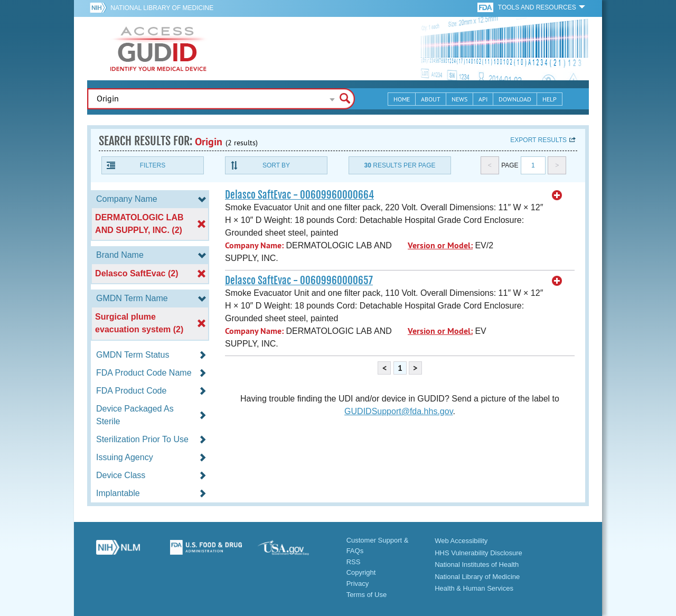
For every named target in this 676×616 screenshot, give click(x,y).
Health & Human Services (474, 588)
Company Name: (254, 245)
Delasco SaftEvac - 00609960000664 (299, 195)
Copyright (361, 572)
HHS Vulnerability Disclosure (478, 553)
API (483, 99)
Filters (153, 165)
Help (550, 99)
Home (402, 99)
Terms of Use (367, 595)
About (431, 99)
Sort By (276, 165)
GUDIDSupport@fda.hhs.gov (398, 411)
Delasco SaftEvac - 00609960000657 (299, 281)
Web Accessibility (461, 541)
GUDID (158, 49)
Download (515, 99)
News (459, 99)
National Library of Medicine (162, 8)
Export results (538, 140)
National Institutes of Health (477, 564)
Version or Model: (440, 245)
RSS (354, 562)
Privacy (358, 584)
